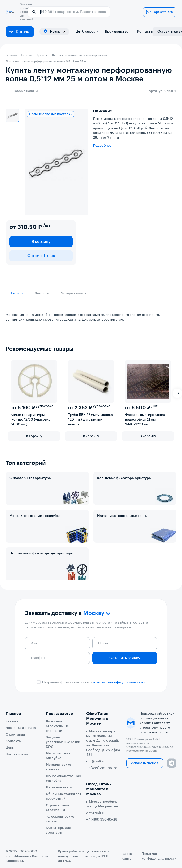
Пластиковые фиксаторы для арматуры (41, 554)
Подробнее (102, 146)
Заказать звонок (145, 763)
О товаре (17, 293)
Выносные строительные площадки (57, 726)
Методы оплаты (73, 293)
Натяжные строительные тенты (122, 516)
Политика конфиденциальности (159, 856)
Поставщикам (17, 754)
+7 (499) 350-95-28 (102, 768)
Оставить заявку (125, 658)
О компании (15, 735)
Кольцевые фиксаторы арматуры (124, 478)
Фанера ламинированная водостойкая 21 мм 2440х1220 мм (145, 420)
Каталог (20, 32)
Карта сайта (127, 856)
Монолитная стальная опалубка (35, 516)
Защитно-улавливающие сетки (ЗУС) (63, 742)
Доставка (42, 293)
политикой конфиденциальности (119, 682)
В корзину (41, 242)
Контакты (145, 32)
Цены (10, 748)
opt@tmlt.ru (160, 12)
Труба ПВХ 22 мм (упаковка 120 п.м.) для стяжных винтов (91, 420)
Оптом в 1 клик (41, 256)
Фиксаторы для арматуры (30, 478)
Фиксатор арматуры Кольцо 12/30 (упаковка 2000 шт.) (31, 420)
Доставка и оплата (21, 728)
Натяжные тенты (59, 787)
